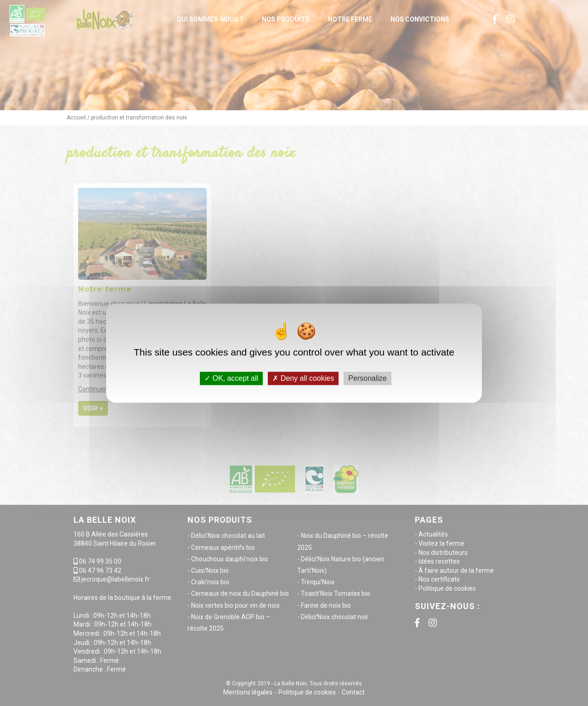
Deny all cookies (303, 378)
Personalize (367, 378)
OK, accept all (231, 378)
